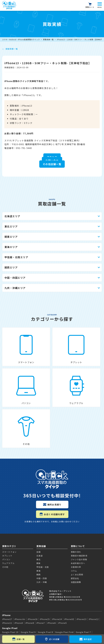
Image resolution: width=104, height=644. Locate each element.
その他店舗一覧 (52, 164)
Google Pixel (10, 571)
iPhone (6, 558)
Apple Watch (10, 602)
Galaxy (6, 584)
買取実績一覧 (48, 39)
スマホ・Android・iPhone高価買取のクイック (21, 39)
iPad (5, 593)
